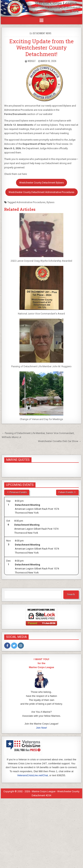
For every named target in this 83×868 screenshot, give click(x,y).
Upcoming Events (20, 477)
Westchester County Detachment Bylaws (41, 183)
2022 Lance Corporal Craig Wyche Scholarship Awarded (41, 261)
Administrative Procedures (31, 202)
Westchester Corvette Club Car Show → (60, 441)
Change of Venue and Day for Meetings (41, 419)
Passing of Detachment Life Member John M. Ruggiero (41, 366)
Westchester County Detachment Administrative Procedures (41, 192)
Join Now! (41, 720)
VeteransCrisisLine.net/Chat (33, 767)
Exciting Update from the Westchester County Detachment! (41, 48)
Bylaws (50, 202)
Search (71, 586)
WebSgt (32, 61)
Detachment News (42, 33)
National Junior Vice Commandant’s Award (41, 314)
